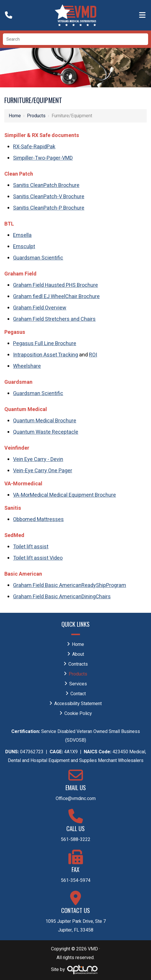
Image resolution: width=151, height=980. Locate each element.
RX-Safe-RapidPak (34, 147)
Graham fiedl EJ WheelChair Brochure (56, 297)
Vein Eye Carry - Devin (38, 459)
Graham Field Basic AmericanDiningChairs (62, 597)
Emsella (22, 235)
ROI (93, 355)
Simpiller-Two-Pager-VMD (43, 158)
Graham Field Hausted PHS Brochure (56, 285)
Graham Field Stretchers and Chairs (54, 319)
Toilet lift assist (31, 547)
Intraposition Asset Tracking (46, 355)
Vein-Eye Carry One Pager (43, 471)
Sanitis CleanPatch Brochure (46, 185)
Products (36, 116)
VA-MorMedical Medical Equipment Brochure (64, 495)
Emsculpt (24, 247)
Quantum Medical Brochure (45, 421)
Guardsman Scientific (38, 258)
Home (15, 116)
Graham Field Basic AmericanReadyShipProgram (70, 585)
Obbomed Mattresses (38, 519)
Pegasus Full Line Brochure (45, 344)
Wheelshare (27, 366)
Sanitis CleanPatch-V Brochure (49, 197)
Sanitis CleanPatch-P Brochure (49, 208)
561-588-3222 (76, 840)
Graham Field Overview (40, 308)
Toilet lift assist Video (38, 558)
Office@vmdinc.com (76, 799)
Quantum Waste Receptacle (46, 432)
